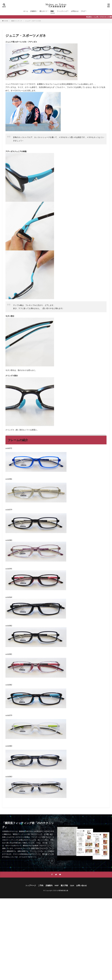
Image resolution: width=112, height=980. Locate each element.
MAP (57, 885)
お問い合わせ (81, 885)
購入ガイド (43, 11)
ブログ (83, 11)
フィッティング (62, 11)
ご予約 (41, 885)
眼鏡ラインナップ (17, 21)
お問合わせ (75, 11)
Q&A (72, 885)
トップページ (31, 885)
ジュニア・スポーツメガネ (33, 21)
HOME (6, 21)
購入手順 (64, 885)
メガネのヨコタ (63, 890)
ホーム (26, 11)
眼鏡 (52, 11)
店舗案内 (33, 11)
